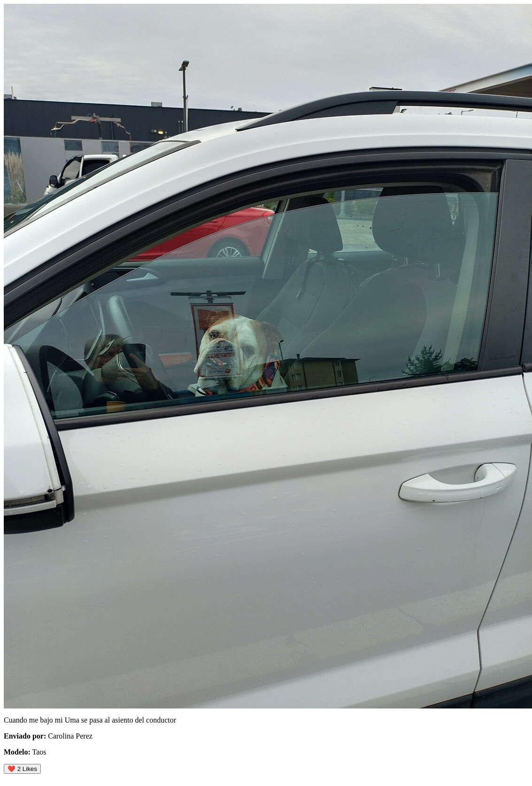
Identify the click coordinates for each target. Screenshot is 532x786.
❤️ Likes (22, 769)
